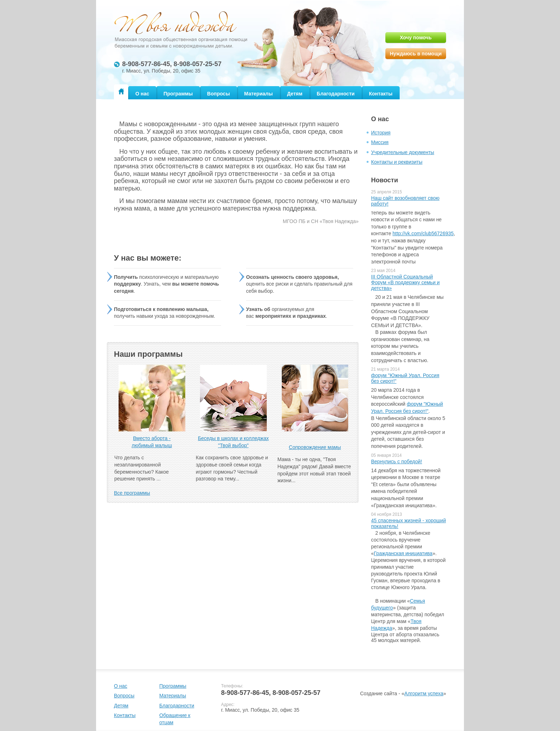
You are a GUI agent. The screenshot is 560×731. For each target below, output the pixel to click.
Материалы (259, 94)
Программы (178, 94)
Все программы (132, 493)
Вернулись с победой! (397, 461)
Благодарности (336, 94)
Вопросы (219, 94)
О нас (142, 94)
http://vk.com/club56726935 (423, 233)
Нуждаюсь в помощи (416, 54)
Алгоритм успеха (424, 693)
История (381, 133)
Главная (121, 92)
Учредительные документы (403, 152)
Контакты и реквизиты (397, 162)
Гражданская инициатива (403, 553)
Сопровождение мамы (315, 447)
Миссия (380, 142)
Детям (295, 94)
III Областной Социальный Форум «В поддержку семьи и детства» (405, 282)
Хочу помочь (416, 38)
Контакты (381, 94)
